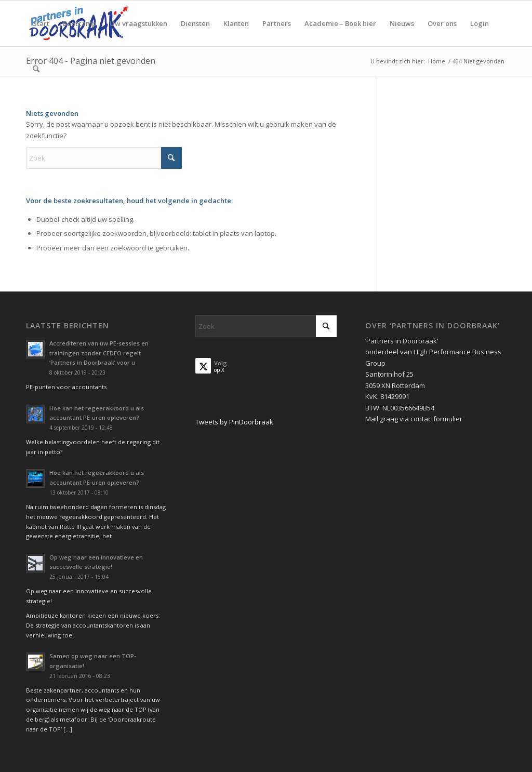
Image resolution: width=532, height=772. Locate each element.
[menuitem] (41, 23)
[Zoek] (36, 69)
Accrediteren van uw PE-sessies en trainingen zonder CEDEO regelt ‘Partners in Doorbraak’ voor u (99, 353)
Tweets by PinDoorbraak (234, 422)
